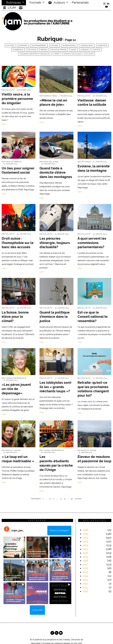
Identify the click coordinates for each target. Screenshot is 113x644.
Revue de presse (59, 50)
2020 (85, 553)
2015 (85, 572)
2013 (85, 580)
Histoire (54, 45)
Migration (102, 45)
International (69, 45)
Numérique (18, 50)
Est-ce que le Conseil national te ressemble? (93, 317)
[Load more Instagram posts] (37, 610)
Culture (10, 45)
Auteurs (57, 3)
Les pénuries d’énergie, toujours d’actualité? (55, 243)
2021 (85, 549)
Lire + (4, 124)
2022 (85, 545)
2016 (85, 568)
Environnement (39, 45)
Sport (57, 54)
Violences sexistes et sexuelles (35, 54)
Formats (35, 2)
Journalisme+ (87, 45)
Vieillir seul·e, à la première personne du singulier (17, 99)
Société (97, 50)
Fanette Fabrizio (13, 162)
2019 (85, 557)
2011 (85, 587)
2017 (85, 564)
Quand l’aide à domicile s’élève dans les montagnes (56, 173)
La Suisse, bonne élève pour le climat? (15, 317)
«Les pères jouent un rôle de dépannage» (16, 389)
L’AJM (9, 8)
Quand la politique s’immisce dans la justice (55, 317)
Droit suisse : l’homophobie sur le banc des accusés (18, 243)
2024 (85, 538)
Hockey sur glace (72, 54)
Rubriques (12, 2)
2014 (85, 576)
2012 (85, 584)
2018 (85, 561)
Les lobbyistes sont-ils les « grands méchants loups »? (56, 387)
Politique (32, 50)
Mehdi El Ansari (13, 450)
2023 (85, 541)
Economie (23, 45)
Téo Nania (86, 162)
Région (44, 50)
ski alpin (89, 54)
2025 (85, 534)
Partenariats (80, 2)
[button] (14, 547)
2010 (85, 591)
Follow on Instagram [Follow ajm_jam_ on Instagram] (59, 530)
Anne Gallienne (51, 162)
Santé (74, 50)
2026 (85, 530)
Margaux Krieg (50, 96)
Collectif (10, 90)
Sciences (85, 50)
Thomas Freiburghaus (16, 378)
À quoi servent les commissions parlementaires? (92, 243)
